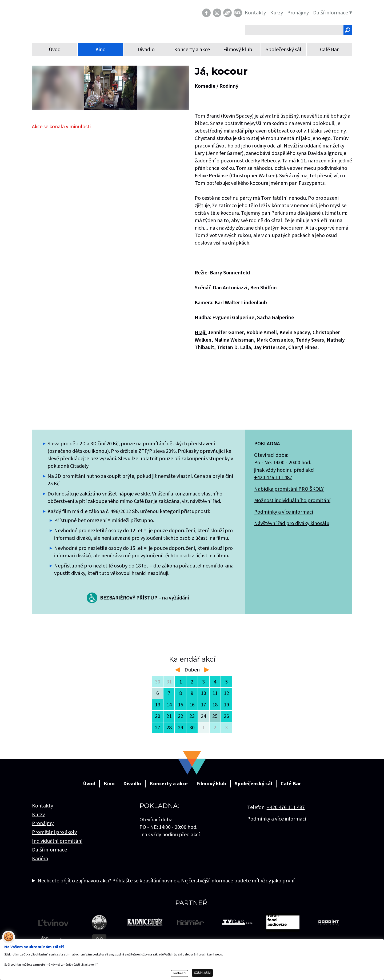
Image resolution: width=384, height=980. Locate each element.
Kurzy (38, 815)
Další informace (49, 850)
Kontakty (43, 806)
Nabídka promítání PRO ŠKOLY (289, 489)
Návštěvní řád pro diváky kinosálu (292, 523)
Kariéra (40, 859)
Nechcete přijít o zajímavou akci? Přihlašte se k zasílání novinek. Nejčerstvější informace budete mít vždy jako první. (167, 881)
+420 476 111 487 (273, 478)
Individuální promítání (57, 841)
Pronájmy (43, 823)
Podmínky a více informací (284, 512)
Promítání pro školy (54, 832)
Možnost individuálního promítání (292, 501)
